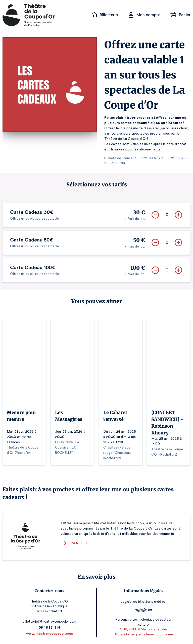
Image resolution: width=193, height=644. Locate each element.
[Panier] (180, 15)
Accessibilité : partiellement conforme (143, 634)
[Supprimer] (155, 215)
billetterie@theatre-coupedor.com (50, 621)
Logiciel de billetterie (136, 601)
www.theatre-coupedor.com (50, 633)
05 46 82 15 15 (50, 627)
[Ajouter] (178, 215)
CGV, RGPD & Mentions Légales (143, 629)
